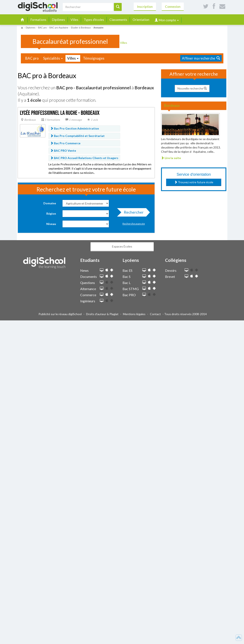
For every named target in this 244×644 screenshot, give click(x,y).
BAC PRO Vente (63, 151)
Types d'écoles (94, 20)
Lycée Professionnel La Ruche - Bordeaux (60, 113)
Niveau (51, 224)
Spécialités (53, 58)
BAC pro (32, 58)
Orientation (141, 20)
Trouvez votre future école (194, 182)
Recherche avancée (134, 224)
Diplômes (58, 20)
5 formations (51, 120)
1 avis (93, 120)
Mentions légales (134, 314)
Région (51, 214)
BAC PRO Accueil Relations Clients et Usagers (84, 158)
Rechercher (132, 213)
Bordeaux (28, 120)
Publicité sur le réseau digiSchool (60, 314)
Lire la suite (171, 158)
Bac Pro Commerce (65, 143)
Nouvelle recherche (192, 88)
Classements (118, 20)
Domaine (50, 203)
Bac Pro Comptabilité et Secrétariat (77, 136)
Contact (155, 314)
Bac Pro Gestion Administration (75, 128)
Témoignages (94, 58)
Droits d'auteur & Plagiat (102, 314)
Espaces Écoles (122, 246)
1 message (74, 120)
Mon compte (167, 20)
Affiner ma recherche (201, 58)
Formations (38, 20)
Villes (74, 20)
